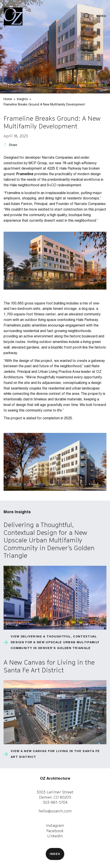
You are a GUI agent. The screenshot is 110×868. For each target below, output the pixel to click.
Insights (22, 99)
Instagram (55, 825)
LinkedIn (55, 836)
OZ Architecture (55, 779)
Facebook (55, 831)
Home (8, 99)
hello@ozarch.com (55, 811)
